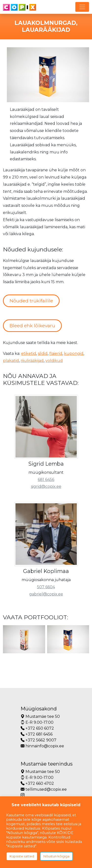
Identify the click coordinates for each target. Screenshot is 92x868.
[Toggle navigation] (82, 7)
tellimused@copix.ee (44, 789)
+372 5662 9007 (39, 740)
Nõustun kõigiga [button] (56, 856)
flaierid (56, 353)
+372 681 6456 (37, 734)
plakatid (11, 361)
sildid (43, 353)
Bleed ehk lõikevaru (32, 326)
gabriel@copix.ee (46, 594)
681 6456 (46, 480)
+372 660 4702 (37, 783)
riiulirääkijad (32, 361)
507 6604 (46, 587)
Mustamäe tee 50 (40, 716)
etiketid (29, 353)
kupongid (74, 353)
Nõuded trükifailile (31, 301)
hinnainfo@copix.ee (42, 746)
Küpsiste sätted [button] (22, 856)
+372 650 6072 (37, 728)
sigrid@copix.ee (46, 486)
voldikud (54, 361)
